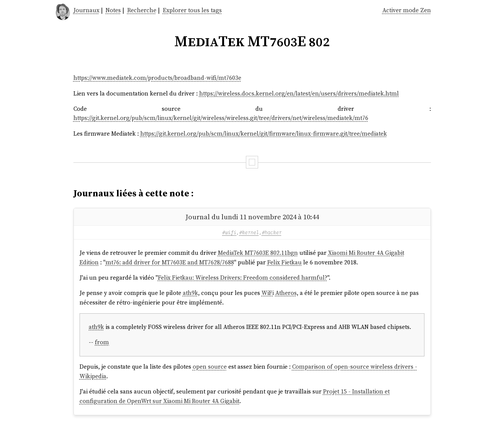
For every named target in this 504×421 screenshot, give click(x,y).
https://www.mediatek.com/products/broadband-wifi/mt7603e (157, 78)
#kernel (249, 232)
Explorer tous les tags (192, 10)
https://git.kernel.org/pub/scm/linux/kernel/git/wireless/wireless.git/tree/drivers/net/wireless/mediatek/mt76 (221, 118)
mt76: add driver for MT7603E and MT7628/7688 (170, 262)
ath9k (190, 293)
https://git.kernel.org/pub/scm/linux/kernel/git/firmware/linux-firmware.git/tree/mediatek (264, 134)
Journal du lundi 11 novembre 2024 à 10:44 (252, 217)
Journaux (86, 10)
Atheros (286, 293)
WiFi (268, 293)
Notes (113, 10)
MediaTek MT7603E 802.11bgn (258, 253)
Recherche (142, 10)
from (102, 342)
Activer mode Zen (407, 10)
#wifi (229, 232)
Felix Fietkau (285, 262)
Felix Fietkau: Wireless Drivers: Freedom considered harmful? (243, 278)
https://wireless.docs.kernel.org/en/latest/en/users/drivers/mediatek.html (299, 93)
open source (210, 367)
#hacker (272, 232)
